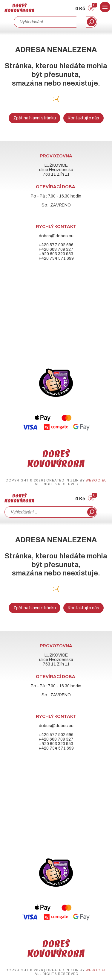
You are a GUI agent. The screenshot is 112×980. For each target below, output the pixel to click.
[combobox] (45, 22)
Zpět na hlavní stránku (34, 118)
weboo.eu (96, 480)
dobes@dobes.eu (56, 236)
